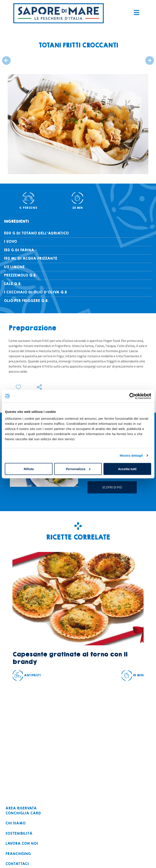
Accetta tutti (127, 469)
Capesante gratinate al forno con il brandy (70, 658)
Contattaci (17, 864)
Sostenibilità (19, 834)
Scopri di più (112, 487)
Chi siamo (15, 823)
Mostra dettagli (131, 455)
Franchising (18, 854)
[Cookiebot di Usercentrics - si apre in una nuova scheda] (132, 396)
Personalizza (78, 469)
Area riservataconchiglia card (23, 811)
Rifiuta (29, 469)
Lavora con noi (22, 844)
